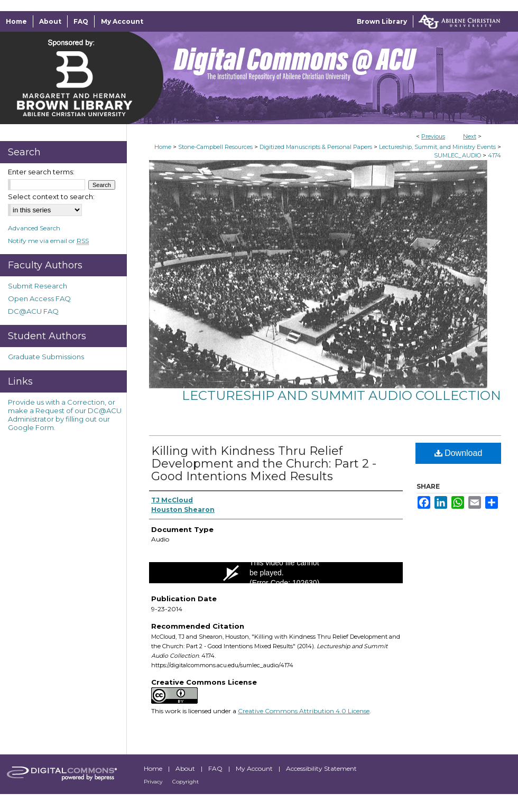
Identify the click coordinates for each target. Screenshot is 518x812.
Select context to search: (51, 197)
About (186, 768)
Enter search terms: (41, 172)
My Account (255, 768)
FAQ (216, 768)
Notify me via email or (48, 241)
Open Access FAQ (39, 298)
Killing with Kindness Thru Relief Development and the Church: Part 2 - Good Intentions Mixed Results (264, 464)
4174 (494, 155)
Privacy (154, 782)
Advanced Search (34, 228)
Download (459, 453)
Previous (433, 136)
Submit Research (38, 286)
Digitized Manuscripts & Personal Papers (316, 147)
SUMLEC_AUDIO (457, 155)
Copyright (186, 782)
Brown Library (382, 21)
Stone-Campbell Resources (215, 147)
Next (470, 136)
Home (163, 147)
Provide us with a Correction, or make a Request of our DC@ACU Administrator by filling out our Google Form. (65, 415)
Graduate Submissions (46, 357)
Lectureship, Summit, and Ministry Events (437, 147)
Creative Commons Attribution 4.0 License (304, 711)
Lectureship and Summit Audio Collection (341, 395)
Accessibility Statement (321, 768)
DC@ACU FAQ (33, 311)
